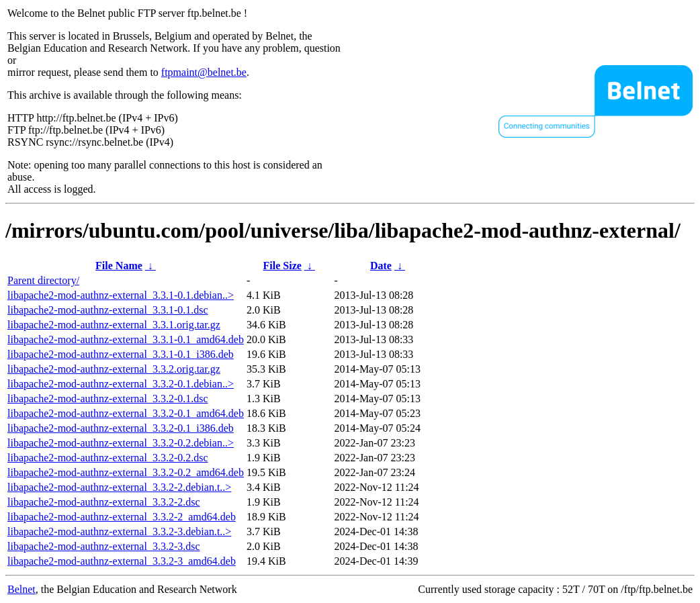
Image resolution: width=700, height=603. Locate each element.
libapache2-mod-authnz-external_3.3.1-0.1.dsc (108, 310)
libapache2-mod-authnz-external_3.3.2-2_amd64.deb (122, 517)
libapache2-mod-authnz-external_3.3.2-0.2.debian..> (121, 443)
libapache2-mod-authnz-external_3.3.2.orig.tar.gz (114, 369)
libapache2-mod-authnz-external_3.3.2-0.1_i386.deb (121, 428)
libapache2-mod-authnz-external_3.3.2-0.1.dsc (108, 399)
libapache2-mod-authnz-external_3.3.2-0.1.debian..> (121, 384)
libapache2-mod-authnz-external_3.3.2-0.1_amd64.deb (126, 413)
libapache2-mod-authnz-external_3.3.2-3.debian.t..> (119, 531)
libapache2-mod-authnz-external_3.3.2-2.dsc (104, 502)
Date (381, 266)
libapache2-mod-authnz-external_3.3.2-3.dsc (104, 546)
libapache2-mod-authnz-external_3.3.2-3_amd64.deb (122, 561)
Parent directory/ (43, 280)
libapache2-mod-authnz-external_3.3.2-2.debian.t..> (119, 487)
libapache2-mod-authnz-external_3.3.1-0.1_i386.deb (121, 354)
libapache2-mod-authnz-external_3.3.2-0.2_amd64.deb (126, 472)
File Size (282, 266)
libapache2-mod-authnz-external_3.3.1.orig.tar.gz (114, 325)
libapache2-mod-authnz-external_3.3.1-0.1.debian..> (121, 295)
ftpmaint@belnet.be (204, 72)
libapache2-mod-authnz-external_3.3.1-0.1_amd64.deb (126, 339)
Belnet (21, 589)
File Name (119, 266)
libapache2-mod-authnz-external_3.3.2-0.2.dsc (108, 458)
